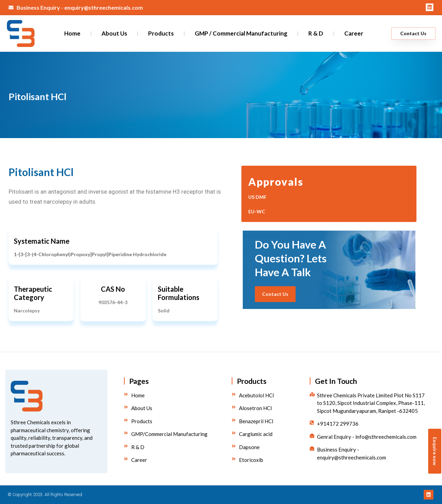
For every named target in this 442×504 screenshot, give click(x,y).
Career (354, 33)
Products (161, 33)
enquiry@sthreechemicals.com (104, 7)
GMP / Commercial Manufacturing (241, 33)
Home (72, 33)
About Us (114, 33)
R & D (316, 33)
